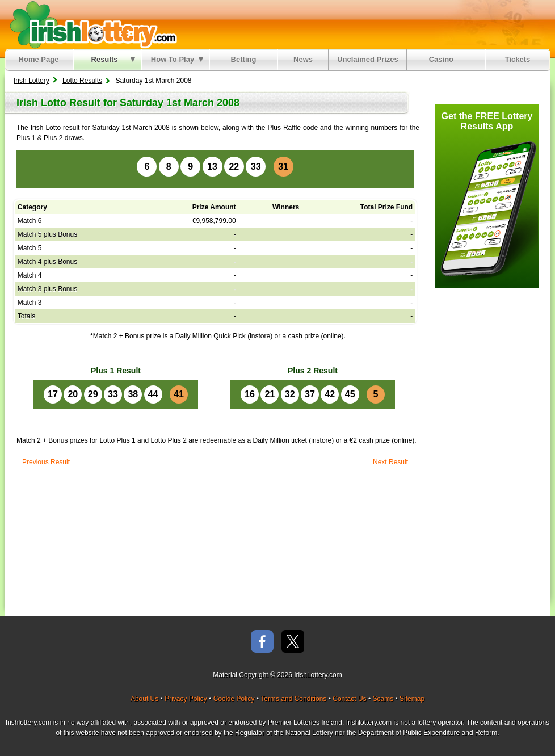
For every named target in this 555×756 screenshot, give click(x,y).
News (303, 59)
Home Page (39, 59)
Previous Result (46, 462)
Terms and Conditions (293, 699)
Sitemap (412, 699)
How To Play (177, 59)
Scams (383, 699)
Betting (244, 59)
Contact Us (349, 699)
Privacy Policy (186, 699)
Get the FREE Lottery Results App (487, 121)
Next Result (390, 462)
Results (113, 59)
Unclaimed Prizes (368, 59)
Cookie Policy (234, 699)
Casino (443, 59)
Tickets (518, 59)
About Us (144, 699)
